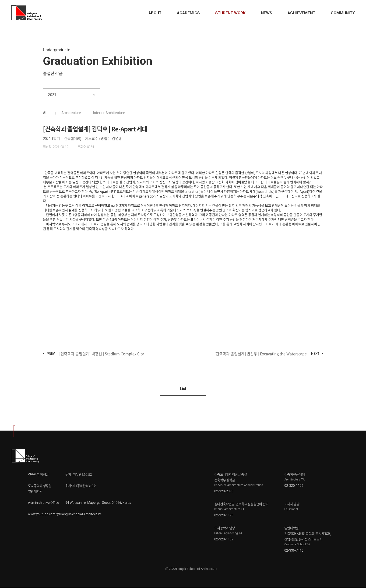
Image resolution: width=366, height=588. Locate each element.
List (183, 389)
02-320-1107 (224, 539)
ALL (46, 113)
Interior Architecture (109, 113)
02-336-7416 (294, 551)
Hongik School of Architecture (28, 13)
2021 (52, 95)
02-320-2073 (224, 491)
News (266, 13)
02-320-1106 (294, 486)
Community (342, 13)
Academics (188, 13)
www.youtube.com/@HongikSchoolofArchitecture (65, 514)
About (155, 13)
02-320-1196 (224, 515)
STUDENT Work (230, 13)
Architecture (71, 113)
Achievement (301, 13)
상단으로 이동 (14, 431)
